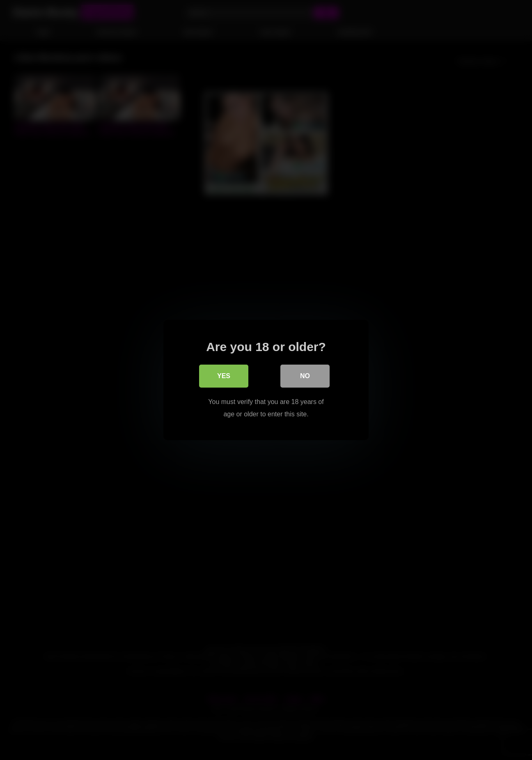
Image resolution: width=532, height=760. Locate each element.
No (305, 376)
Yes (224, 376)
